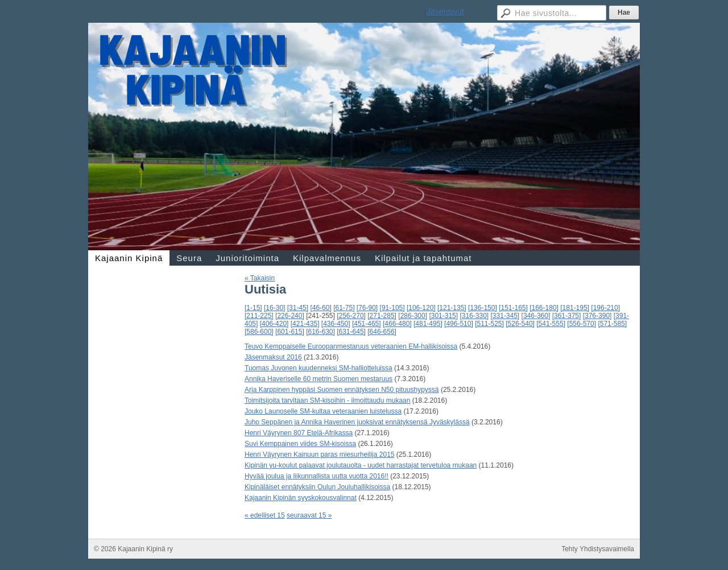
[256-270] (351, 316)
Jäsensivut (445, 11)
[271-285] (382, 316)
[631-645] (351, 332)
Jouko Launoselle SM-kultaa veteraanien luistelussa (323, 411)
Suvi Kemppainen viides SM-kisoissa (300, 444)
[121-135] (452, 308)
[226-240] (290, 316)
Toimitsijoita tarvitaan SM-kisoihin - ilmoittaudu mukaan (327, 400)
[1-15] (253, 308)
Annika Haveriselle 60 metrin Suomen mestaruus (318, 379)
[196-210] (605, 308)
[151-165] (513, 308)
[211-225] (259, 316)
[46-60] (320, 308)
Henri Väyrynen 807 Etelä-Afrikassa (299, 433)
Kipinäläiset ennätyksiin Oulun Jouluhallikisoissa (317, 487)
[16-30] (274, 308)
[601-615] (290, 332)
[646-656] (382, 332)
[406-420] (274, 324)
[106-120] (421, 308)
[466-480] (397, 324)
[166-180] (544, 308)
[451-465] (367, 324)
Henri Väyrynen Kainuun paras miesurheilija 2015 (319, 455)
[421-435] (305, 324)
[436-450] (336, 324)
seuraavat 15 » (309, 515)
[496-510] (459, 324)
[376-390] (597, 316)
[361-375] (567, 316)
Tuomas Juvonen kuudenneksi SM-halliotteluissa (318, 368)
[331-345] (505, 316)
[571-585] (612, 324)
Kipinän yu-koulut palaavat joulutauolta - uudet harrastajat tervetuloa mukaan (361, 465)
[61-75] (344, 308)
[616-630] (320, 332)
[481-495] (428, 324)
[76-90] (367, 308)
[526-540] (520, 324)
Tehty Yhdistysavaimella (598, 549)
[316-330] (474, 316)
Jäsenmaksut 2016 (273, 357)
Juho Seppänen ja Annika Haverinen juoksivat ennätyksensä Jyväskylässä (357, 422)
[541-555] (551, 324)
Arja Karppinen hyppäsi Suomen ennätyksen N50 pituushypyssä (342, 390)
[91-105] (392, 308)
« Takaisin (260, 278)
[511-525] (489, 324)
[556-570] (582, 324)
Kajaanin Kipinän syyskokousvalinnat (301, 498)
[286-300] (413, 316)
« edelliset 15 (265, 515)
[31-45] (298, 308)
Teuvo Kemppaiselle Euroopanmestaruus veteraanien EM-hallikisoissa (351, 346)
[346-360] (536, 316)
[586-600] (259, 332)
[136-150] (483, 308)
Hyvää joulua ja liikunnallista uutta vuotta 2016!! (317, 476)
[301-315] (443, 316)
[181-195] (575, 308)
